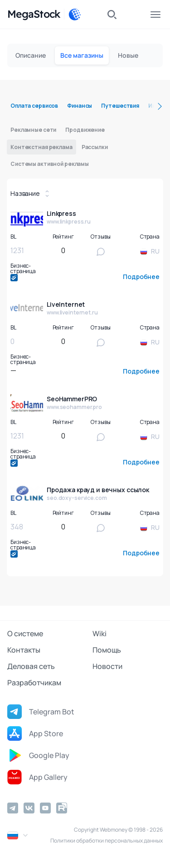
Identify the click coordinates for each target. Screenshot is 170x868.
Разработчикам (34, 683)
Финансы (80, 106)
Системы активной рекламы (50, 164)
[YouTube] (45, 808)
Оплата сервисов (34, 106)
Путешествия (120, 106)
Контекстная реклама (41, 147)
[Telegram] (13, 808)
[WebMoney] (75, 15)
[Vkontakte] (29, 808)
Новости (107, 666)
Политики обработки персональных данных (107, 841)
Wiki (100, 634)
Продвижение (85, 130)
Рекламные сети (33, 130)
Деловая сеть (31, 666)
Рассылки (95, 147)
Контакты (24, 650)
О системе (25, 634)
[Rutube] (62, 808)
